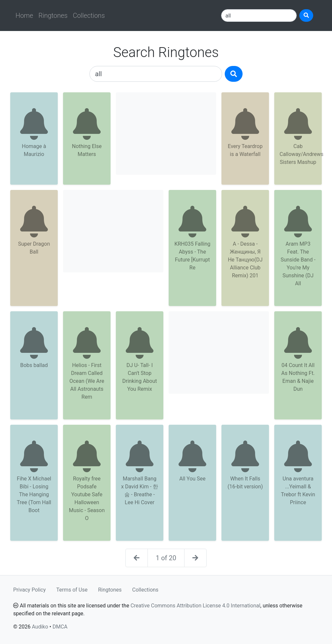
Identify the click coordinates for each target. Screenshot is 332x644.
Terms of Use (72, 590)
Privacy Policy (30, 590)
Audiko (40, 627)
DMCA (60, 627)
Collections (89, 15)
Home (24, 15)
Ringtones (53, 15)
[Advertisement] (166, 134)
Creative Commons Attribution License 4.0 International (195, 606)
